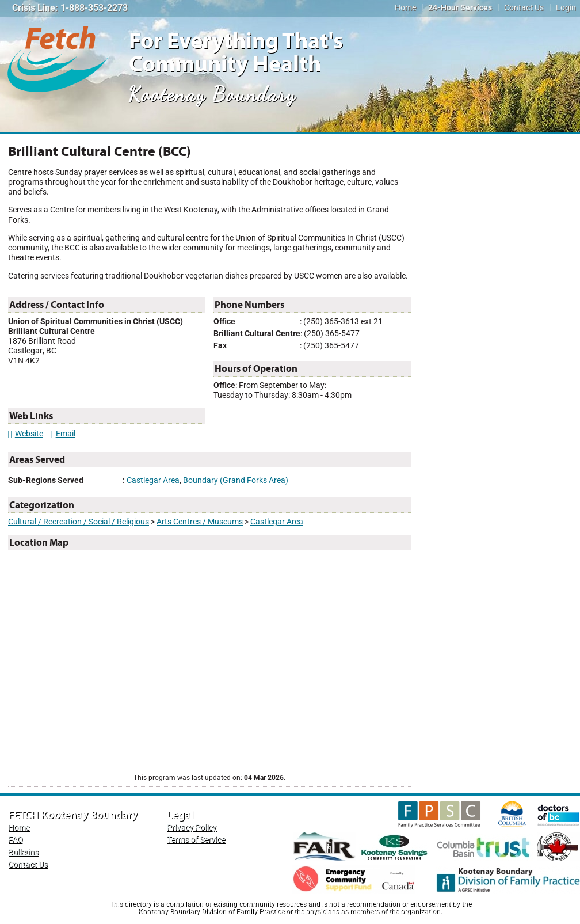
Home (405, 8)
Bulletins (23, 852)
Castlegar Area (153, 480)
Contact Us (524, 8)
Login (566, 8)
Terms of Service (196, 840)
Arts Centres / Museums (200, 522)
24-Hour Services (460, 8)
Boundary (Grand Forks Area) (236, 480)
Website (26, 434)
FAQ (16, 840)
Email (62, 434)
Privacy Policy (192, 828)
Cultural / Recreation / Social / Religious (79, 522)
